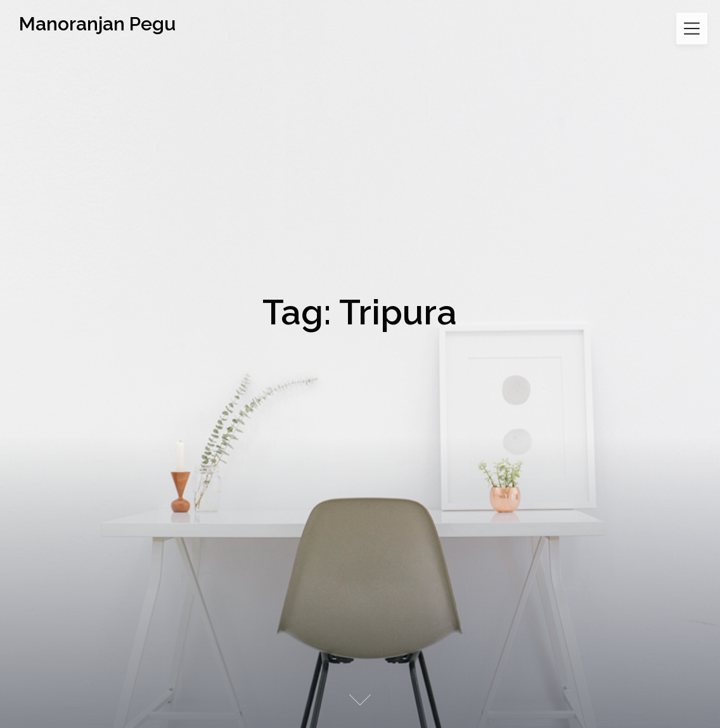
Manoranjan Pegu (97, 24)
